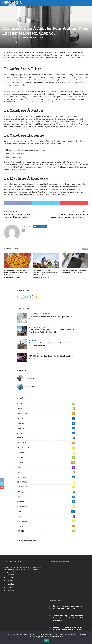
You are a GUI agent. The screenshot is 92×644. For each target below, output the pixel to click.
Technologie (46, 521)
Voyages (46, 531)
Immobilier (46, 443)
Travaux (46, 526)
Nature (46, 472)
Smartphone (46, 507)
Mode (46, 467)
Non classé (46, 477)
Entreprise (45, 314)
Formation (46, 438)
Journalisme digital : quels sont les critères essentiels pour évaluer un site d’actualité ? (69, 618)
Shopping (46, 502)
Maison (7, 24)
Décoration (46, 414)
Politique (45, 327)
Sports (46, 516)
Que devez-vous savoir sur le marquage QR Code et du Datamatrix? (69, 216)
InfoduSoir (10, 584)
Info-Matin (10, 574)
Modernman (30, 378)
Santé (43, 353)
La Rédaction (16, 38)
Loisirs (46, 458)
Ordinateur (46, 482)
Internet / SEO (46, 448)
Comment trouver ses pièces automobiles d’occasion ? (19, 216)
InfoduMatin (11, 577)
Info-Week (10, 587)
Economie (46, 428)
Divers (33, 340)
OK (47, 640)
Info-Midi (9, 581)
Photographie (46, 487)
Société (34, 314)
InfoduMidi (10, 591)
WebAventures (31, 386)
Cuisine (17, 24)
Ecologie (46, 423)
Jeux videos (46, 453)
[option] (17, 266)
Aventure (46, 404)
